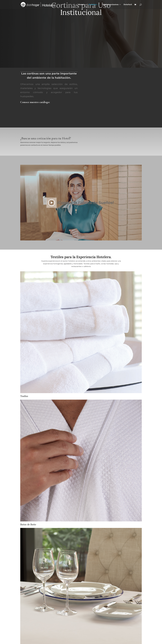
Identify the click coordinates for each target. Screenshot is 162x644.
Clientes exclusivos (110, 5)
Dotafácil (128, 5)
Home (81, 5)
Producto (93, 5)
